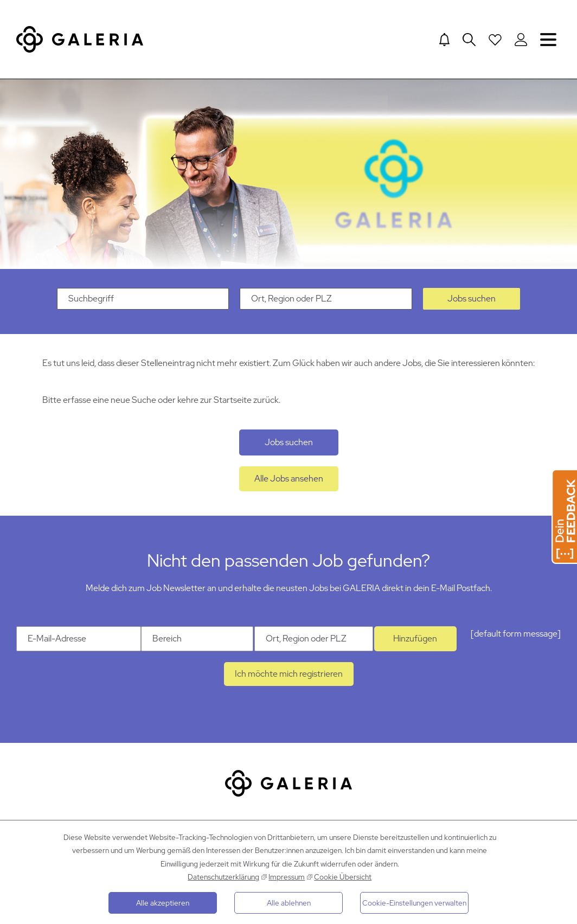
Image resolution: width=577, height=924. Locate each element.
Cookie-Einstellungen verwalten (414, 903)
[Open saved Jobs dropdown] (495, 40)
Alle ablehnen (289, 903)
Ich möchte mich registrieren (289, 674)
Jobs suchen (472, 299)
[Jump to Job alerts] (444, 40)
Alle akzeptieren (163, 903)
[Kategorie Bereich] (197, 639)
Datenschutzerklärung (223, 877)
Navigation (548, 39)
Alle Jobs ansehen (289, 479)
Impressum (287, 877)
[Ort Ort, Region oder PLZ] (314, 639)
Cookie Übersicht (343, 877)
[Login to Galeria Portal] (521, 40)
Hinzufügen (415, 639)
